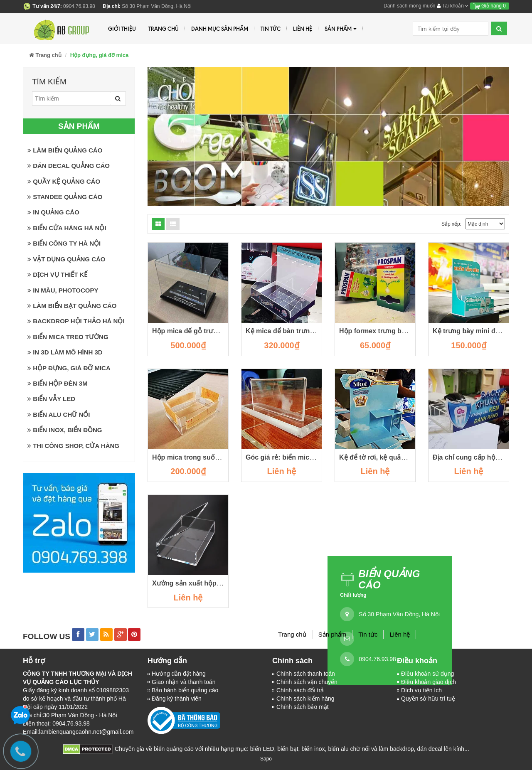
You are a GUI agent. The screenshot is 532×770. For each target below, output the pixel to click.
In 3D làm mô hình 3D (65, 352)
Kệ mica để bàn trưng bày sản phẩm (303, 331)
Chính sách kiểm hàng (305, 699)
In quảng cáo (53, 212)
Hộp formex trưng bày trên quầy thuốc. (401, 331)
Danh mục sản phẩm (220, 29)
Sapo (266, 759)
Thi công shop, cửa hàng (73, 446)
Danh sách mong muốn (409, 6)
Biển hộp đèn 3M (58, 383)
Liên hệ (303, 29)
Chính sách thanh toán (306, 674)
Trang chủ (164, 29)
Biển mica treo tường (68, 337)
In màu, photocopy (63, 290)
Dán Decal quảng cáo (69, 166)
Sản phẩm (332, 634)
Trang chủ (292, 634)
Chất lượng (353, 595)
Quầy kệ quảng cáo (64, 181)
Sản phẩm (341, 29)
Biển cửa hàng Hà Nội (67, 228)
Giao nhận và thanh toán (184, 682)
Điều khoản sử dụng (427, 674)
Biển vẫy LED (51, 399)
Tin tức (368, 634)
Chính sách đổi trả (300, 690)
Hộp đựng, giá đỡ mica (69, 368)
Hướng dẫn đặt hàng (179, 674)
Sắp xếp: (451, 224)
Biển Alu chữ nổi (59, 415)
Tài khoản (453, 6)
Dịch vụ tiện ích (421, 690)
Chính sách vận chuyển (307, 682)
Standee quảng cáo (65, 197)
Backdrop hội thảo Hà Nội (76, 321)
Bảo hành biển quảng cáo (185, 690)
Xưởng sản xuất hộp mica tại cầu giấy (212, 583)
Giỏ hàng (490, 6)
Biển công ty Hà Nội (64, 243)
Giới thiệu (122, 29)
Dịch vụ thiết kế (57, 274)
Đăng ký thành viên (177, 699)
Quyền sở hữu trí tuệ (428, 699)
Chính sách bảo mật (303, 707)
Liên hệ (400, 634)
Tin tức (271, 29)
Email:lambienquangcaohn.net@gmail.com (78, 732)
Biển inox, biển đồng (65, 430)
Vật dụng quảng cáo (66, 259)
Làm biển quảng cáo (65, 150)
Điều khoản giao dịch (429, 682)
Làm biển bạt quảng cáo (72, 306)
